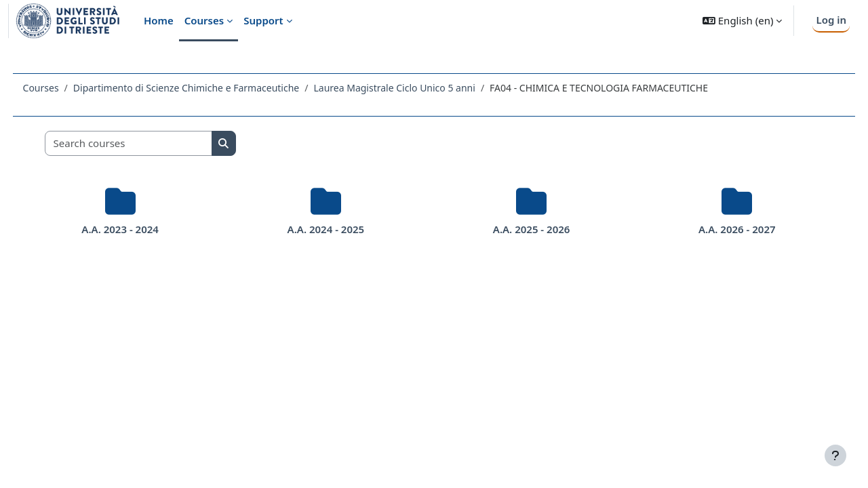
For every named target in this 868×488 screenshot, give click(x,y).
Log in (831, 20)
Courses (66, 88)
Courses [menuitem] (204, 20)
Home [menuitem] (159, 20)
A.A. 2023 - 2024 (139, 229)
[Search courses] (154, 143)
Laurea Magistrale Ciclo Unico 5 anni (420, 88)
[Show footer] (835, 455)
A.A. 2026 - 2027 (718, 229)
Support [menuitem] (263, 20)
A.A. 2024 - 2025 (332, 229)
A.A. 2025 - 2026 (525, 229)
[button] (742, 21)
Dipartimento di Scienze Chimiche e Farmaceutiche (211, 88)
